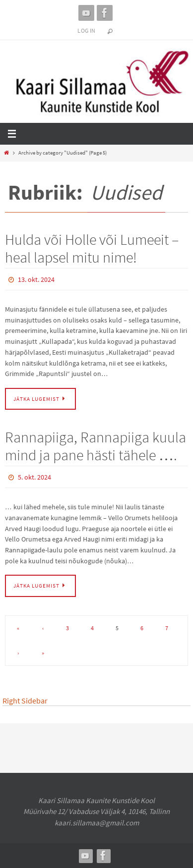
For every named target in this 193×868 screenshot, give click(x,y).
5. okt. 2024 (34, 477)
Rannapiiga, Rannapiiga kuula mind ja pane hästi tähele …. (96, 446)
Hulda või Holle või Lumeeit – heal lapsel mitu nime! (92, 248)
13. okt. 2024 (36, 279)
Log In (86, 30)
